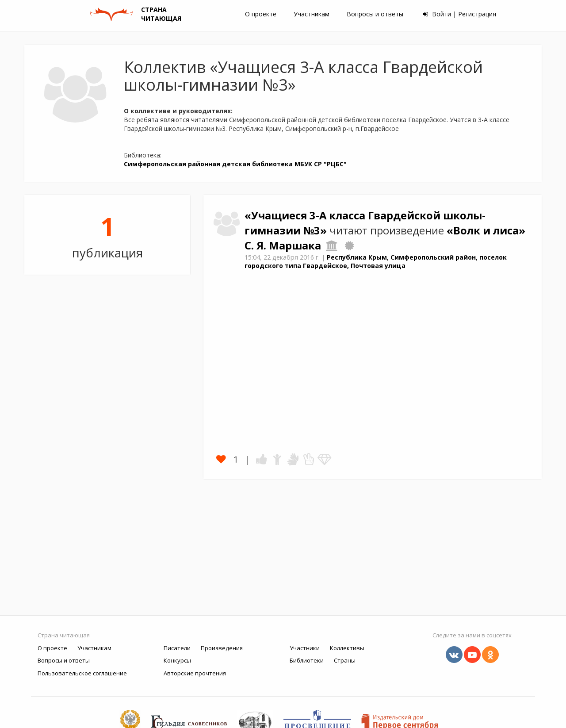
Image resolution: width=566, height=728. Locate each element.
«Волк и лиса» (486, 230)
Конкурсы (177, 660)
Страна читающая (64, 635)
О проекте (261, 14)
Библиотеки (307, 660)
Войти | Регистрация (459, 14)
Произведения (222, 648)
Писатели (177, 648)
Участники (305, 648)
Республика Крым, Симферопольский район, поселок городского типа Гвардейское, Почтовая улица (376, 261)
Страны (345, 660)
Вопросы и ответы (375, 14)
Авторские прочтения (195, 673)
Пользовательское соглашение (82, 673)
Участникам (312, 14)
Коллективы (347, 648)
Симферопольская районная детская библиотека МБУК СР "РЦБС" (235, 164)
